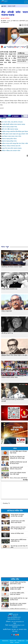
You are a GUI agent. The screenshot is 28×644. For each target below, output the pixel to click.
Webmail (15, 627)
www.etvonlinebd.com (14, 617)
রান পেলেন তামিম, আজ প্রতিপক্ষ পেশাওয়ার (12, 122)
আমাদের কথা (5, 641)
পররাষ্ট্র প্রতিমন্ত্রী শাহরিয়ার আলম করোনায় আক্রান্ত (13, 124)
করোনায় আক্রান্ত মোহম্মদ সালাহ (9, 127)
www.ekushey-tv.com (14, 619)
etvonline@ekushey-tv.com (17, 625)
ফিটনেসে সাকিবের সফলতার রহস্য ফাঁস (11, 146)
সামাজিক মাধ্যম (21, 641)
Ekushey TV (6, 503)
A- (23, 25)
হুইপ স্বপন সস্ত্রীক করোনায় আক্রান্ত (10, 129)
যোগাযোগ (17, 643)
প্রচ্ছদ (4, 6)
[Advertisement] (13, 203)
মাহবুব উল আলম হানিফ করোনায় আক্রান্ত (12, 148)
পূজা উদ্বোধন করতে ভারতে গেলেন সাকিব (12, 136)
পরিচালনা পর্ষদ (13, 641)
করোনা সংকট (12, 6)
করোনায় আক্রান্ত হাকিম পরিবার (9, 139)
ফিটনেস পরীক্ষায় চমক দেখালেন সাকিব (11, 151)
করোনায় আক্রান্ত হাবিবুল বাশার (9, 141)
